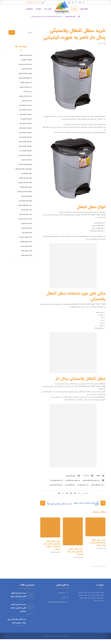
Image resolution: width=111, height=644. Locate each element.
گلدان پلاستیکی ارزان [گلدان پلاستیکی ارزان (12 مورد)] (27, 233)
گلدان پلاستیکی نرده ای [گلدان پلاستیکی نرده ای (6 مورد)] (26, 247)
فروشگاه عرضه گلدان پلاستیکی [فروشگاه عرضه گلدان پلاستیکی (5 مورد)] (25, 192)
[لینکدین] (73, 2)
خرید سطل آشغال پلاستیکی (97, 485)
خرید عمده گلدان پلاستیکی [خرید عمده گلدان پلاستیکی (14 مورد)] (25, 96)
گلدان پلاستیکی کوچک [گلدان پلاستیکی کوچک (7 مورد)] (26, 251)
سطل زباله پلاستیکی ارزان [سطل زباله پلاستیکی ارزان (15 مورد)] (26, 115)
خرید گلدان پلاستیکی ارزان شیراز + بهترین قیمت (17, 624)
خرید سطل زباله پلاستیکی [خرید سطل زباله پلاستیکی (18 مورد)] (26, 87)
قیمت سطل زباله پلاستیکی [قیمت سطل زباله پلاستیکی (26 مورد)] (25, 215)
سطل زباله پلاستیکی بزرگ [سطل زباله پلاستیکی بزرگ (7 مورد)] (26, 124)
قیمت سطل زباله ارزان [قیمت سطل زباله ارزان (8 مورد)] (26, 210)
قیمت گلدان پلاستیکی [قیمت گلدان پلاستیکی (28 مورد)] (26, 224)
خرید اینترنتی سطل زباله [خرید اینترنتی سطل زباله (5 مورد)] (26, 83)
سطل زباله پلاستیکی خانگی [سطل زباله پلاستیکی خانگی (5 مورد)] (25, 128)
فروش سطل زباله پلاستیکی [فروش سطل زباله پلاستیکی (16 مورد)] (25, 178)
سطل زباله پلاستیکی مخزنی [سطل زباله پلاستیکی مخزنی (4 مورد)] (25, 142)
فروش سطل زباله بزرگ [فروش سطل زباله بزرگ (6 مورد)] (26, 174)
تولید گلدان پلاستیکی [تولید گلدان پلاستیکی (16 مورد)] (27, 69)
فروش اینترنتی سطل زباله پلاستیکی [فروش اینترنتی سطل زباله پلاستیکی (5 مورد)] (23, 169)
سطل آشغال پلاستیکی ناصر (56, 485)
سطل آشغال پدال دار (70, 485)
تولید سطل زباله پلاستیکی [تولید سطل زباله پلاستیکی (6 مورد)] (26, 56)
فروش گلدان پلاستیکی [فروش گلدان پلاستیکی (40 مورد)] (26, 196)
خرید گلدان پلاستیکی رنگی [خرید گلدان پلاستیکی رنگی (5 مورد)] (25, 106)
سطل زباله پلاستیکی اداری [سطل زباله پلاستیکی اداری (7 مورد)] (26, 110)
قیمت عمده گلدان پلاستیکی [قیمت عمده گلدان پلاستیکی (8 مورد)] (25, 219)
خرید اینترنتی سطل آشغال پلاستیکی (91, 481)
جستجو (12, 33)
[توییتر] (80, 2)
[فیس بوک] (84, 2)
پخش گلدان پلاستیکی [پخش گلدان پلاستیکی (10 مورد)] (26, 228)
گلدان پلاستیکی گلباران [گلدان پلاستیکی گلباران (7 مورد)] (26, 256)
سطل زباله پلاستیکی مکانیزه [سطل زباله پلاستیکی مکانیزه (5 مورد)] (25, 146)
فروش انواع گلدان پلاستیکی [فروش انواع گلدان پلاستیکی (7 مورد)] (25, 165)
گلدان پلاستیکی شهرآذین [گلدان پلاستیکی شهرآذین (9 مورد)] (26, 242)
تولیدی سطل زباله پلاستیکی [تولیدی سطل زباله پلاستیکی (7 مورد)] (25, 74)
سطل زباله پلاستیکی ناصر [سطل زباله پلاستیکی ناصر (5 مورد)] (26, 151)
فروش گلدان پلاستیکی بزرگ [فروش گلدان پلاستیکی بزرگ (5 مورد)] (25, 201)
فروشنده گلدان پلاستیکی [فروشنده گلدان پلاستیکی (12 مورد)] (26, 187)
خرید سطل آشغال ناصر (83, 485)
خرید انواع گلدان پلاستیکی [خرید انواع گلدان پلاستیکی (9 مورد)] (25, 78)
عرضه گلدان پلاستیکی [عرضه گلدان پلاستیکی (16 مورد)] (27, 160)
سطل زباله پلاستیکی (71, 476)
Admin (98, 476)
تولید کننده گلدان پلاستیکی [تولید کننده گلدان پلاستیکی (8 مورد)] (25, 65)
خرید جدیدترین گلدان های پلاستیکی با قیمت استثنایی (17, 609)
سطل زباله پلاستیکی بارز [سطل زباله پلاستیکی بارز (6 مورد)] (26, 119)
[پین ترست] (69, 2)
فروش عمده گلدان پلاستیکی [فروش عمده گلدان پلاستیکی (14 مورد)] (25, 183)
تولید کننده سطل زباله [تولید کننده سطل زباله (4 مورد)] (26, 60)
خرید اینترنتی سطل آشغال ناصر (73, 481)
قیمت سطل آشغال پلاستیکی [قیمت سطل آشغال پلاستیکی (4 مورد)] (25, 206)
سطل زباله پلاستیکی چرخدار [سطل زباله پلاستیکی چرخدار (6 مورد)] (25, 156)
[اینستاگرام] (76, 2)
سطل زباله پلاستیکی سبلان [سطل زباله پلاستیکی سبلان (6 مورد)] (25, 133)
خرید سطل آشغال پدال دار (56, 481)
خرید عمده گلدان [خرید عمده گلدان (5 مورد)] (28, 92)
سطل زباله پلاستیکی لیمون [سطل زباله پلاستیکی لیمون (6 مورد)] (25, 137)
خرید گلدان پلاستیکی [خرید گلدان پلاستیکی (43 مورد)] (27, 101)
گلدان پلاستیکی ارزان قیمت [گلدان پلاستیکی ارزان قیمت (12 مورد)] (25, 237)
